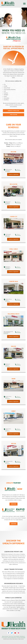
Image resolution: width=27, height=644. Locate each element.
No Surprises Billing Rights (21, 638)
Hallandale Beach (13, 314)
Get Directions (8, 172)
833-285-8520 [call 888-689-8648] (19, 203)
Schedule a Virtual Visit (13, 111)
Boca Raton (14, 184)
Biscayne (13, 152)
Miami (13, 379)
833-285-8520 (19, 171)
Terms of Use (11, 636)
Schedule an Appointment (14, 174)
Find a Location (14, 115)
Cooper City (13, 217)
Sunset (13, 411)
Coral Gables (13, 249)
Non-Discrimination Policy (12, 638)
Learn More (13, 504)
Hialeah (13, 346)
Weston (14, 444)
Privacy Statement (16, 636)
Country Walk (13, 282)
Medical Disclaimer (5, 636)
